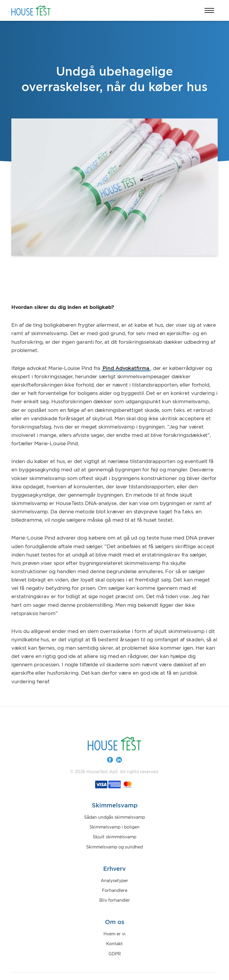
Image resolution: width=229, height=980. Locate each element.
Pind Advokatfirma (126, 368)
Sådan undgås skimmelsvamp (114, 818)
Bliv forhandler (115, 901)
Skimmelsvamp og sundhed (114, 847)
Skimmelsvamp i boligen (114, 827)
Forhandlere (115, 891)
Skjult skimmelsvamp (114, 837)
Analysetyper (114, 881)
